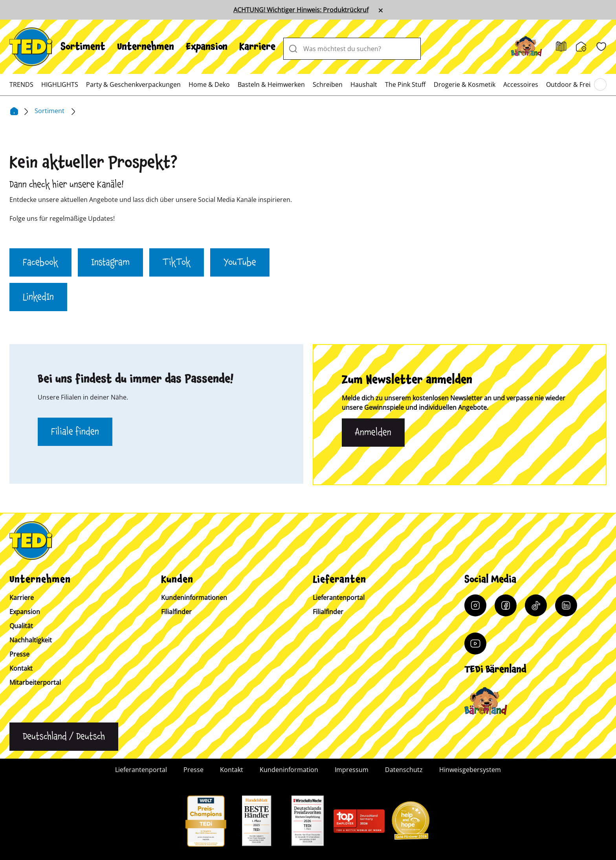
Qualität (21, 626)
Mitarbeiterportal (35, 682)
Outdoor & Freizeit (574, 84)
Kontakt (21, 668)
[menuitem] (83, 47)
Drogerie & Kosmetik (465, 84)
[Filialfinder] (581, 47)
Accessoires (521, 84)
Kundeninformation (289, 770)
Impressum (352, 770)
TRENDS (21, 84)
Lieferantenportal (339, 598)
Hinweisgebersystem (470, 770)
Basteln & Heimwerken (271, 84)
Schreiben (328, 84)
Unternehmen (146, 47)
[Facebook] (506, 605)
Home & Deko (209, 84)
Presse (19, 654)
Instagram (110, 262)
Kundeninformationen (194, 598)
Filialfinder (176, 612)
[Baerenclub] (486, 701)
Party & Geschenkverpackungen (133, 84)
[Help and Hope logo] (410, 823)
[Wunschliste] (601, 47)
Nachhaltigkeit (31, 640)
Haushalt (364, 84)
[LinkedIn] (566, 605)
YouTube (240, 262)
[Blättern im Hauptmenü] (600, 85)
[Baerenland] (526, 47)
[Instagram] (475, 605)
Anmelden (373, 433)
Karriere (257, 47)
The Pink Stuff (405, 84)
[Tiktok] (536, 605)
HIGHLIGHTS (60, 84)
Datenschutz (404, 770)
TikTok (177, 262)
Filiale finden (75, 432)
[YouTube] (475, 644)
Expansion (207, 47)
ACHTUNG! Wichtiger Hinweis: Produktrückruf (301, 10)
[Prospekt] (561, 47)
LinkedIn (38, 297)
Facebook (40, 262)
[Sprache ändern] (64, 737)
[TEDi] (31, 46)
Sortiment (83, 47)
